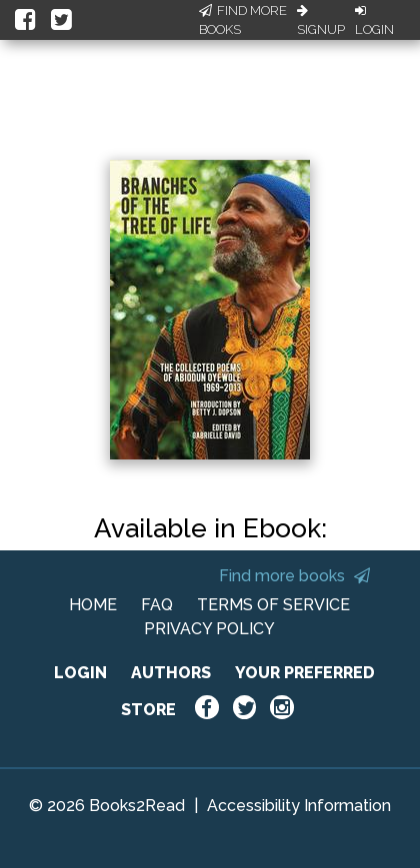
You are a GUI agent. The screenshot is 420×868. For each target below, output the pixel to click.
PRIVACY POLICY (209, 629)
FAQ (157, 605)
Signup (321, 21)
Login (374, 21)
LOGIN (80, 673)
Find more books (294, 576)
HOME (93, 605)
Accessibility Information (299, 806)
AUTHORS (171, 673)
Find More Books (243, 20)
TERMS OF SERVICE (273, 605)
